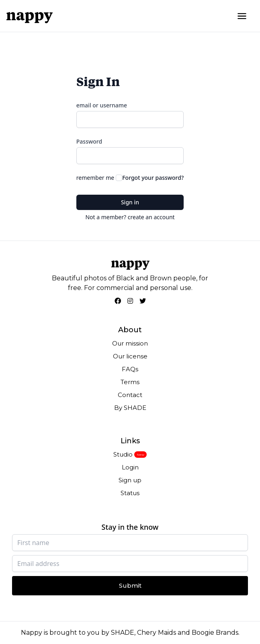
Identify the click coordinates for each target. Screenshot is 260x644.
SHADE (123, 633)
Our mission (130, 343)
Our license (130, 356)
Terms (130, 382)
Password (89, 141)
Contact (130, 395)
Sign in (130, 202)
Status (130, 493)
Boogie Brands (215, 633)
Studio (123, 454)
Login (130, 467)
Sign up (130, 480)
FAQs (130, 369)
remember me (95, 178)
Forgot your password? (153, 178)
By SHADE (130, 408)
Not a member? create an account (130, 217)
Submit (130, 585)
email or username (102, 105)
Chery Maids (157, 633)
